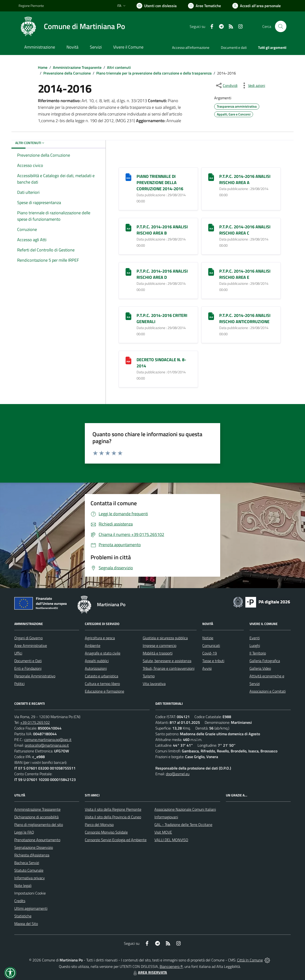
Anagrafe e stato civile (103, 653)
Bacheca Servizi (27, 863)
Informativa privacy (30, 878)
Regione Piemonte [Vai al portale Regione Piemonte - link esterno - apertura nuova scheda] (31, 6)
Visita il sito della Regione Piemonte (113, 809)
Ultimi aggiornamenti (31, 908)
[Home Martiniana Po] (72, 26)
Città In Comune (250, 960)
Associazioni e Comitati (268, 691)
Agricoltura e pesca (100, 638)
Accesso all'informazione (191, 47)
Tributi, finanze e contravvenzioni (169, 668)
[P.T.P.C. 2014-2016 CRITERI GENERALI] (128, 316)
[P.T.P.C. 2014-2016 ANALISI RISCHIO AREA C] (211, 227)
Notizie (208, 638)
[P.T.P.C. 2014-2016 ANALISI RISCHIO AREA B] (128, 227)
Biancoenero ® (171, 966)
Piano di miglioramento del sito (39, 825)
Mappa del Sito (26, 924)
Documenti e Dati (28, 661)
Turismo (149, 676)
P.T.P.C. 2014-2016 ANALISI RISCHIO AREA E (245, 274)
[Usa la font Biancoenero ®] (157, 6)
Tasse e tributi (213, 661)
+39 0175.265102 (35, 722)
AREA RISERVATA (150, 972)
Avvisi (207, 668)
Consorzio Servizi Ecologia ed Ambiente (116, 840)
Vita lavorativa (154, 684)
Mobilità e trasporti (158, 653)
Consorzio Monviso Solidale (106, 832)
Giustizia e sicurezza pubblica (165, 638)
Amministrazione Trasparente (77, 67)
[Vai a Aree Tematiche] (204, 6)
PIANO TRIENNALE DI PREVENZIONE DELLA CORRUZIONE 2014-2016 (160, 182)
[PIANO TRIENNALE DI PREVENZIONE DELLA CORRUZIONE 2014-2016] (128, 177)
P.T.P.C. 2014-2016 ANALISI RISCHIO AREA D (162, 274)
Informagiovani (166, 817)
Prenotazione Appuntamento (37, 840)
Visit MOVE (163, 832)
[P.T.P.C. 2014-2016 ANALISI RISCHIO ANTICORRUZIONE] (211, 316)
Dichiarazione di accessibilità (36, 817)
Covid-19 (210, 653)
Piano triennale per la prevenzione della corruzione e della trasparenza (154, 73)
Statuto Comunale (29, 870)
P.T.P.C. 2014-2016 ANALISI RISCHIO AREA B (162, 230)
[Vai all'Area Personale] (257, 6)
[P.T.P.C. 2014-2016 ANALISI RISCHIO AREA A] (211, 177)
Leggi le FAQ (24, 832)
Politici (19, 684)
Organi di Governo (28, 638)
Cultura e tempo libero (102, 684)
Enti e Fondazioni (28, 668)
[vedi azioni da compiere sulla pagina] (253, 85)
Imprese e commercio (160, 645)
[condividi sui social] (226, 85)
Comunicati (211, 645)
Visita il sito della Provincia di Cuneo (113, 817)
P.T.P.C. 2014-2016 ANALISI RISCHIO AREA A (245, 179)
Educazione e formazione (104, 691)
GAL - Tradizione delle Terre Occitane (183, 825)
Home (43, 67)
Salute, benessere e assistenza (167, 661)
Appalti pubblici (97, 661)
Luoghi (255, 645)
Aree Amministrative (31, 645)
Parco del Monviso (99, 825)
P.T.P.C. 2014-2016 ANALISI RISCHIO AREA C (245, 230)
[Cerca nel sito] (281, 26)
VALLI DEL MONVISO (171, 840)
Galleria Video (260, 668)
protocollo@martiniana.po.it (47, 745)
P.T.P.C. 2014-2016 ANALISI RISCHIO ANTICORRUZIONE (245, 318)
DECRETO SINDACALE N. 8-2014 (161, 363)
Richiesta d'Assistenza (32, 855)
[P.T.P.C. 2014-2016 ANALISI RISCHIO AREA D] (128, 272)
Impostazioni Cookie (30, 893)
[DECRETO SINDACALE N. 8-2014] (128, 360)
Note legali (23, 885)
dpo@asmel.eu (178, 774)
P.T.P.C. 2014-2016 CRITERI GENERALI (162, 318)
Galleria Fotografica (265, 661)
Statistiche (23, 916)
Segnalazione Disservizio (34, 847)
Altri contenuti (119, 67)
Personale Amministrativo (35, 676)
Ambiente (93, 645)
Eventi (255, 638)
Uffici (18, 653)
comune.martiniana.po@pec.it (48, 740)
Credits (20, 901)
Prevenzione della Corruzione (67, 73)
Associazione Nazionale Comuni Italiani (185, 809)
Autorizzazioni (96, 668)
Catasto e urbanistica (102, 676)
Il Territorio (258, 653)
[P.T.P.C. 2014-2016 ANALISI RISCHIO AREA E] (211, 272)
